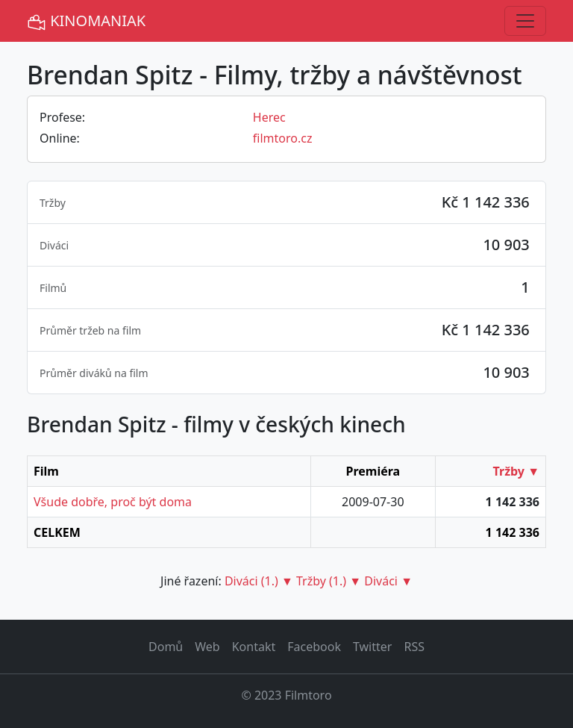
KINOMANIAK (86, 21)
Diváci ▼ (388, 581)
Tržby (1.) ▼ (329, 581)
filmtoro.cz (283, 138)
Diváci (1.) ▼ (259, 581)
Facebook (314, 647)
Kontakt (254, 647)
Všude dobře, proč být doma (113, 502)
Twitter (372, 647)
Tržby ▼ (516, 471)
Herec (269, 117)
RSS (414, 647)
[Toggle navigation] (525, 21)
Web (207, 647)
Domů (166, 647)
